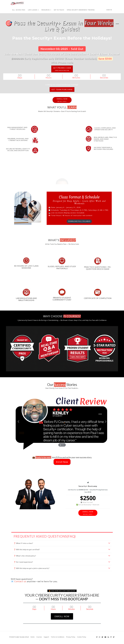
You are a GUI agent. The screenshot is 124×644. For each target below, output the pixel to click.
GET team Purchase (62, 89)
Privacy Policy (71, 637)
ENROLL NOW (62, 100)
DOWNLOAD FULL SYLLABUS (79, 221)
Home (33, 637)
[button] (18, 421)
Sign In (109, 10)
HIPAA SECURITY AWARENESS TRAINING (81, 10)
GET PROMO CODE (62, 69)
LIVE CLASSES (33, 10)
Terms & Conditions (58, 637)
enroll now (62, 616)
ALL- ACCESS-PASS (19, 10)
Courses (39, 637)
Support (46, 637)
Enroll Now (62, 462)
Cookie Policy (82, 637)
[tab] (62, 543)
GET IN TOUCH (59, 10)
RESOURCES (46, 10)
